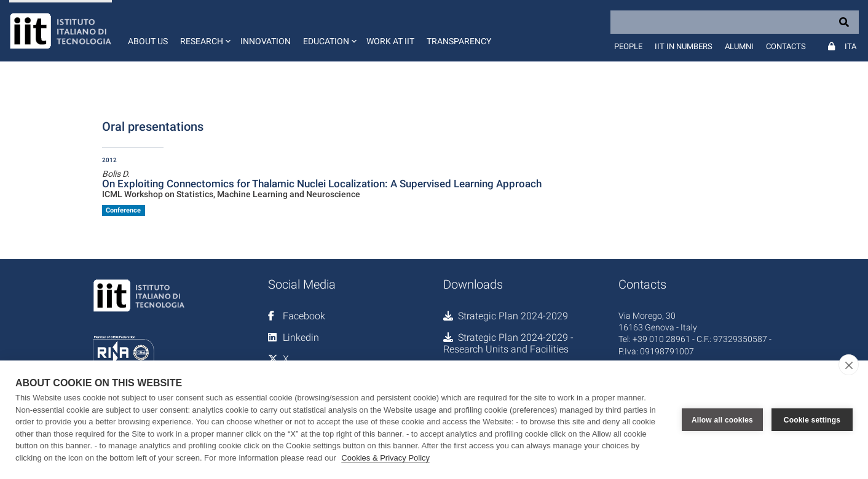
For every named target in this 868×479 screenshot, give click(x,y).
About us (148, 41)
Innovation (266, 41)
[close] (849, 365)
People (628, 46)
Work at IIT (390, 41)
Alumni (739, 46)
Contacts (786, 46)
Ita (850, 46)
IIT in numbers (684, 46)
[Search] (735, 22)
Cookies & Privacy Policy (385, 458)
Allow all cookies (722, 420)
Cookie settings (812, 420)
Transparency (459, 41)
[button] (204, 31)
